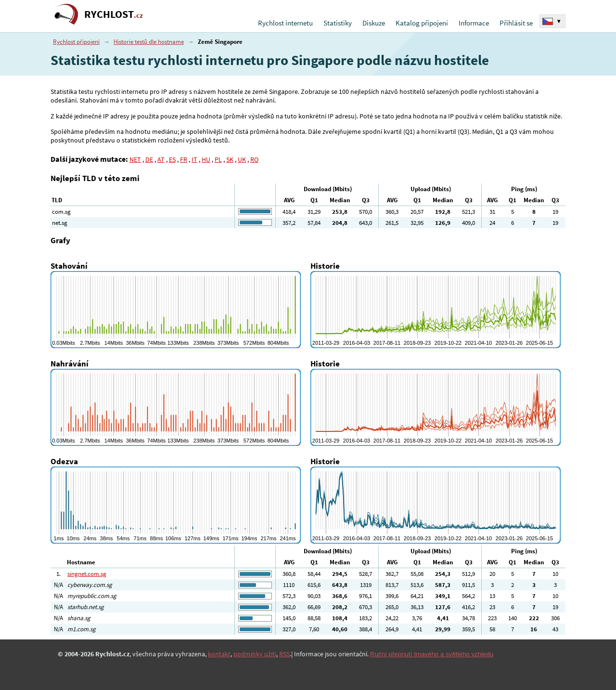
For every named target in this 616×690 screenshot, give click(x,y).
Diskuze (374, 23)
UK (242, 159)
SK (230, 159)
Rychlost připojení (76, 42)
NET (135, 159)
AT (161, 159)
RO (254, 159)
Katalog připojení (422, 23)
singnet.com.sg (87, 574)
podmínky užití (255, 654)
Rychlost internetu (285, 23)
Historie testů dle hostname (149, 42)
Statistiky (338, 23)
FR (184, 159)
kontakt (219, 654)
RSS (284, 654)
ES (172, 159)
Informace (474, 23)
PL (218, 159)
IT (194, 159)
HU (206, 159)
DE (149, 159)
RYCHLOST (114, 14)
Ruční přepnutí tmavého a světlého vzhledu (432, 654)
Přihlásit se (516, 23)
